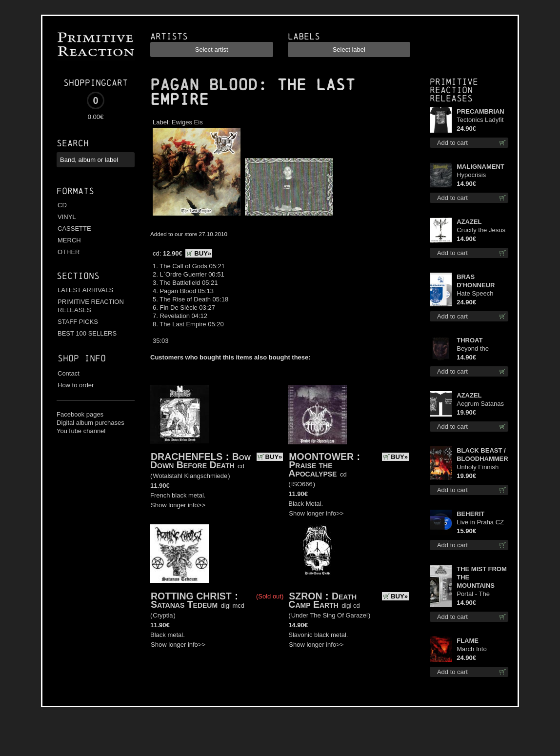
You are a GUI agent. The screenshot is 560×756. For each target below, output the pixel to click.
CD (62, 205)
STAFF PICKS (78, 322)
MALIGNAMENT (480, 167)
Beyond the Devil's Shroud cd (481, 349)
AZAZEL (469, 222)
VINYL (67, 217)
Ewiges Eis (187, 122)
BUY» (203, 253)
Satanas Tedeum (184, 604)
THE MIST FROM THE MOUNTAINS (482, 577)
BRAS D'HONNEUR (476, 281)
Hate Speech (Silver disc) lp (477, 294)
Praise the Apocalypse (312, 469)
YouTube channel (81, 431)
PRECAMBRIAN (480, 111)
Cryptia (163, 615)
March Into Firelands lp (473, 649)
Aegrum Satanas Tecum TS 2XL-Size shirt (480, 404)
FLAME (468, 641)
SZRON (305, 596)
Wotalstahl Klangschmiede (190, 476)
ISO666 (302, 484)
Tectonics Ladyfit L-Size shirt (480, 120)
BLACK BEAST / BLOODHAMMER (482, 455)
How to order (76, 385)
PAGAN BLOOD (204, 85)
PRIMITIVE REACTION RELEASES (91, 306)
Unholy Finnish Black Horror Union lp (478, 468)
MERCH (69, 240)
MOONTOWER (321, 457)
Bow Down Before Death (200, 461)
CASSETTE (74, 229)
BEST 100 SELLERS (87, 333)
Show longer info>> (178, 505)
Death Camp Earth (322, 600)
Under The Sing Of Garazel (330, 615)
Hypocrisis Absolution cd (476, 175)
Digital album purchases (90, 423)
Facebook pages (80, 414)
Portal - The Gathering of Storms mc (474, 594)
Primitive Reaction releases (454, 90)
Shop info (82, 358)
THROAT (470, 340)
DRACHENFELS (187, 457)
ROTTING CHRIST (191, 596)
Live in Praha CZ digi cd (480, 523)
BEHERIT (470, 514)
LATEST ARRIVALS (85, 290)
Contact (69, 373)
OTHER (69, 252)
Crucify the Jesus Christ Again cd (481, 230)
